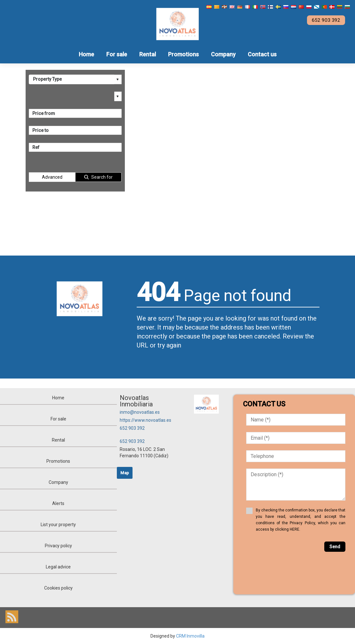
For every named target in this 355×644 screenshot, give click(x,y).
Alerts (58, 503)
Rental (148, 54)
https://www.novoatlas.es (145, 420)
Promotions (183, 54)
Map (125, 473)
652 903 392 (132, 428)
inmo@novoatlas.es (140, 412)
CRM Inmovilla (190, 636)
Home (86, 54)
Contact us (262, 54)
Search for (102, 177)
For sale (117, 54)
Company (223, 54)
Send (335, 547)
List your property (58, 525)
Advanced (52, 177)
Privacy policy (58, 546)
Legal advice (58, 567)
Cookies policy (58, 588)
